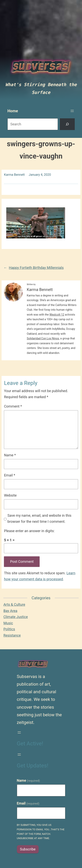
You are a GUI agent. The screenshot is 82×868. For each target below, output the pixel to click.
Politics (9, 629)
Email (10, 475)
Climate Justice (15, 617)
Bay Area (10, 611)
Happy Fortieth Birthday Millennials (36, 268)
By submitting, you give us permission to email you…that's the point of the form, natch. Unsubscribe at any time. (41, 832)
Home (13, 111)
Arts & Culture (14, 604)
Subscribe (28, 849)
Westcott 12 (57, 315)
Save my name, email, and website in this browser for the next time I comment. (39, 519)
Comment (13, 406)
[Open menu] (72, 111)
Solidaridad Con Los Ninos (43, 338)
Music (8, 623)
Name (10, 455)
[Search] (67, 124)
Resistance (12, 635)
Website (10, 495)
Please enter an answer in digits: (29, 531)
